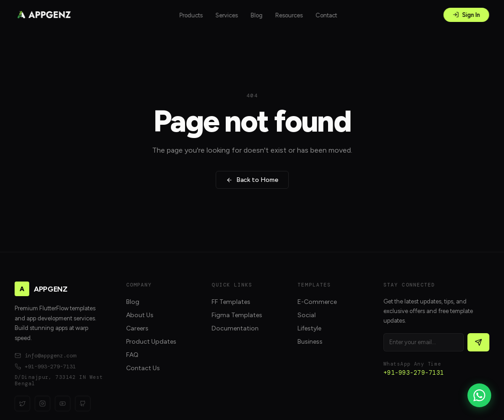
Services (227, 15)
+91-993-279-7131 (45, 367)
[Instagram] (42, 404)
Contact (326, 15)
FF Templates (231, 302)
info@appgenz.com (45, 356)
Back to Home (252, 180)
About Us (140, 315)
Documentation (235, 328)
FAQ (132, 355)
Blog (257, 15)
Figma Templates (237, 315)
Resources (289, 15)
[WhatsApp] (479, 395)
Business (310, 342)
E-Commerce (317, 302)
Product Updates (151, 342)
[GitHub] (83, 404)
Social (307, 315)
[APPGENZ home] (44, 15)
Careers (137, 328)
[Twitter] (22, 404)
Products (191, 15)
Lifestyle (309, 328)
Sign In (466, 15)
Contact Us (143, 368)
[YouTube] (63, 404)
